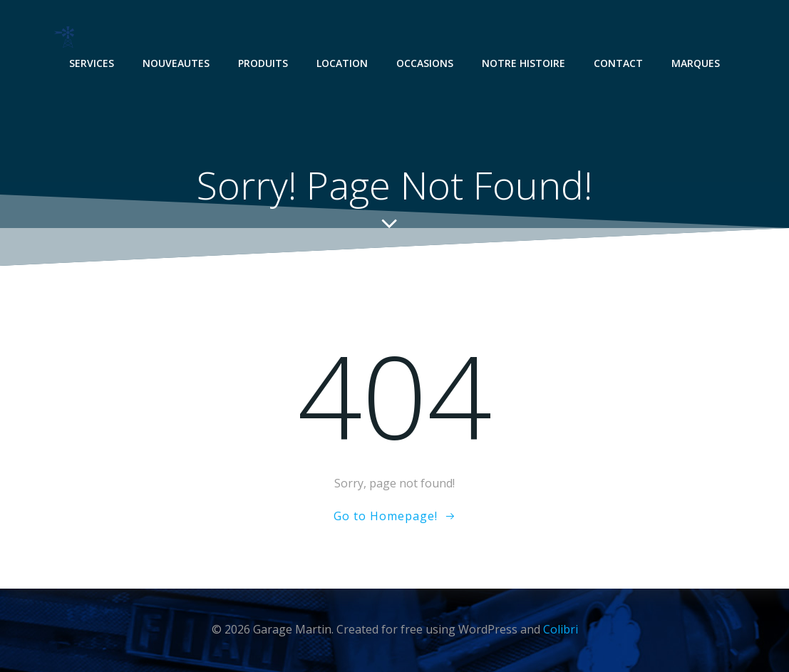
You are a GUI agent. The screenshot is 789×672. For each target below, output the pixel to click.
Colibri (561, 629)
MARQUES (696, 63)
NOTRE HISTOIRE (524, 63)
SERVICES (92, 63)
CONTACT (618, 63)
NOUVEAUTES (176, 63)
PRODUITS (263, 63)
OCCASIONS (425, 63)
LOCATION (342, 63)
